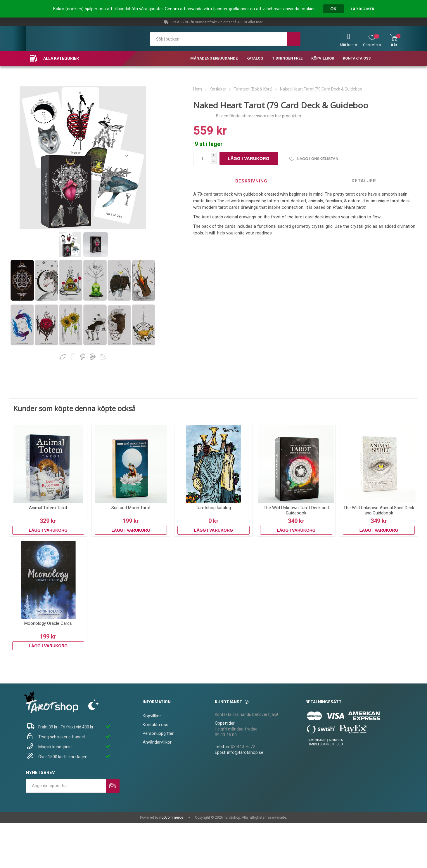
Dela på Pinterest (83, 357)
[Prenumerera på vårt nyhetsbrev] (66, 786)
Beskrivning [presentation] (251, 181)
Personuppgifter (158, 733)
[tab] (251, 181)
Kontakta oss (155, 725)
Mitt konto (349, 45)
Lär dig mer (362, 9)
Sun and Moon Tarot (131, 508)
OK (334, 9)
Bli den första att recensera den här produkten (259, 116)
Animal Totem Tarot (48, 508)
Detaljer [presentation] (364, 181)
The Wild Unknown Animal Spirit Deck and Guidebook (379, 510)
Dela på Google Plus (93, 357)
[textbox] (218, 39)
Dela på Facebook (73, 357)
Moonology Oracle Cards (48, 623)
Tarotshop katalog (213, 508)
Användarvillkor (157, 742)
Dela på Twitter (63, 357)
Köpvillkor (152, 716)
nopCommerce (171, 817)
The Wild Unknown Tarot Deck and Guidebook (296, 510)
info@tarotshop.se (245, 752)
